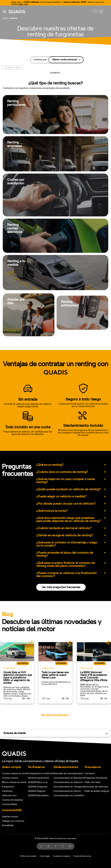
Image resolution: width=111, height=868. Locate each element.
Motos (53, 359)
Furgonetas (73, 359)
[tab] (35, 359)
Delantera (65, 533)
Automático (23, 485)
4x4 (90, 533)
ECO (10, 521)
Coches (35, 359)
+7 (28, 497)
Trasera (79, 533)
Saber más (23, 4)
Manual (8, 485)
